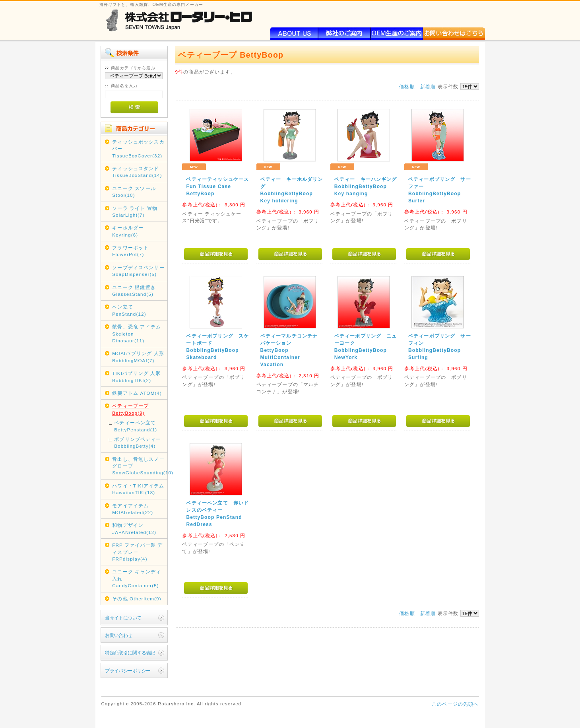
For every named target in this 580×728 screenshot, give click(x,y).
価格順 (407, 86)
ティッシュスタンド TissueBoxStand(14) (137, 172)
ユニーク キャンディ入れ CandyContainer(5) (137, 579)
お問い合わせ (119, 635)
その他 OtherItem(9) (137, 599)
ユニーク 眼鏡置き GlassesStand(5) (134, 291)
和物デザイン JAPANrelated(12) (134, 528)
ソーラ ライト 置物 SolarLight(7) (135, 212)
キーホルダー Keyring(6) (128, 231)
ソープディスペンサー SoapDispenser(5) (138, 271)
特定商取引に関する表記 (130, 653)
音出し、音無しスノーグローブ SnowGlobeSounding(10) (139, 466)
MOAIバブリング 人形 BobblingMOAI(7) (138, 357)
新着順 (428, 86)
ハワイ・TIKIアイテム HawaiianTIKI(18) (138, 489)
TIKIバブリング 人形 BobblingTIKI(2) (136, 377)
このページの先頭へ (455, 704)
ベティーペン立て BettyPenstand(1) (136, 426)
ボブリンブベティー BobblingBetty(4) (138, 443)
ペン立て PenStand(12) (129, 310)
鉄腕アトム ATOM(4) (137, 393)
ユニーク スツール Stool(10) (134, 192)
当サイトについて (123, 618)
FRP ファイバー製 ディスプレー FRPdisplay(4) (137, 552)
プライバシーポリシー (128, 671)
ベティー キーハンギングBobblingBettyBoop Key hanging (366, 186)
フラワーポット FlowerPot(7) (130, 251)
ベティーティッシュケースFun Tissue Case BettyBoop (217, 186)
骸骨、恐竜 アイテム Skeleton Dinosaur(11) (137, 334)
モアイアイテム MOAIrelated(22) (133, 509)
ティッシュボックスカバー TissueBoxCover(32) (138, 149)
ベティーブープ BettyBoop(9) (130, 409)
